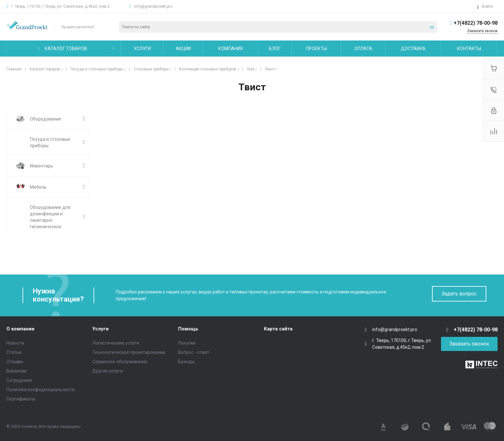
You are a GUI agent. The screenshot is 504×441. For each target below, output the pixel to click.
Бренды (186, 362)
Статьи (14, 352)
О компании (20, 329)
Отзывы (15, 362)
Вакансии (17, 371)
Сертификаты (21, 399)
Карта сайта (278, 329)
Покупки (187, 343)
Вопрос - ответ (194, 352)
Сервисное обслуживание (120, 362)
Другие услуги (108, 371)
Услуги (100, 329)
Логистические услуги (116, 343)
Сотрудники (19, 380)
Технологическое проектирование (129, 352)
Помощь (188, 329)
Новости (15, 343)
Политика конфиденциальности (40, 390)
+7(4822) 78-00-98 (476, 23)
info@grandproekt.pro (153, 6)
